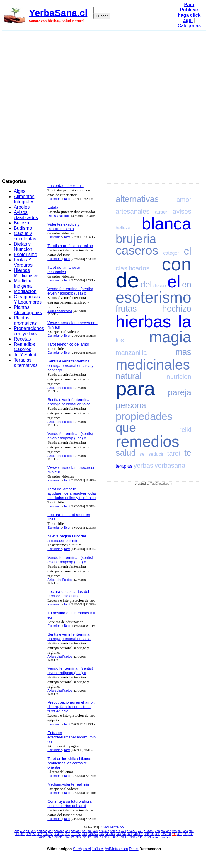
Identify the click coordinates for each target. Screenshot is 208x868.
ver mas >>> (163, 837)
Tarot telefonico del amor (68, 344)
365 (174, 831)
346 (102, 834)
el (174, 282)
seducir (156, 454)
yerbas (143, 466)
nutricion (179, 377)
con (177, 264)
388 (45, 831)
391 (28, 831)
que (126, 428)
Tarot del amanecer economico (64, 270)
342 (124, 834)
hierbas (143, 321)
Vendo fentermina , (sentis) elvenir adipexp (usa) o (70, 291)
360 (23, 834)
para (135, 388)
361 (17, 834)
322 (79, 837)
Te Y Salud (25, 355)
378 (101, 831)
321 (84, 837)
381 (85, 831)
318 (101, 837)
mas (183, 352)
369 (152, 831)
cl (188, 251)
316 (112, 837)
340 (135, 834)
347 (96, 834)
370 (146, 831)
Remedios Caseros (24, 347)
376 (112, 831)
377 (107, 831)
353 (62, 834)
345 (107, 834)
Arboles (22, 207)
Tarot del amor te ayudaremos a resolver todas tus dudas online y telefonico (72, 493)
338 (146, 834)
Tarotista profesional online (70, 246)
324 (68, 837)
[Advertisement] (70, 104)
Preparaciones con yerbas (29, 331)
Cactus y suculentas (25, 236)
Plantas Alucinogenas (28, 310)
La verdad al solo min (66, 186)
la (185, 321)
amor (184, 200)
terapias (124, 466)
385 (62, 831)
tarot (174, 453)
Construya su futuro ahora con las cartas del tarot (69, 804)
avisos (182, 211)
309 (152, 837)
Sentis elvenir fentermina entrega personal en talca (69, 402)
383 (73, 831)
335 (163, 834)
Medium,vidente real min (68, 784)
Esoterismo (25, 255)
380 (90, 831)
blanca (166, 224)
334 (169, 834)
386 (56, 831)
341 (130, 834)
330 (191, 834)
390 (34, 831)
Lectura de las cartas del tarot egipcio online (68, 594)
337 (152, 834)
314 (123, 837)
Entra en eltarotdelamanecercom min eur (71, 737)
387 (51, 831)
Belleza (21, 223)
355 (51, 834)
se (142, 454)
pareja (180, 392)
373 (129, 831)
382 (79, 831)
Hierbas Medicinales (26, 273)
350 (79, 834)
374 (124, 831)
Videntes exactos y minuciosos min (63, 227)
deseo (160, 286)
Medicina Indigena (23, 284)
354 (56, 834)
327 (51, 837)
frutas (126, 309)
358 (34, 834)
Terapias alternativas (26, 363)
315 (118, 837)
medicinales (153, 365)
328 (45, 837)
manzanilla (131, 353)
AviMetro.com (116, 849)
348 (90, 834)
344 (113, 834)
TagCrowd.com (161, 484)
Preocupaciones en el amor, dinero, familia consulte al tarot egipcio (71, 707)
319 (95, 837)
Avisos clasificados (26, 215)
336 (158, 834)
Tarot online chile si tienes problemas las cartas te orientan (69, 763)
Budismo (23, 228)
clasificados (133, 268)
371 (140, 831)
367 (163, 831)
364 (180, 831)
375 (118, 831)
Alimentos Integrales (24, 199)
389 (39, 831)
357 (40, 834)
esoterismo (154, 297)
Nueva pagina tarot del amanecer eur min (67, 538)
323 (73, 837)
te (188, 453)
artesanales (133, 211)
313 (129, 837)
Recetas (22, 339)
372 (135, 831)
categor (171, 253)
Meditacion (25, 291)
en (187, 285)
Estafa (53, 207)
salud (126, 453)
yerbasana (170, 466)
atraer (161, 212)
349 (85, 834)
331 (185, 834)
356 (45, 834)
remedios (148, 441)
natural (129, 376)
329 (39, 837)
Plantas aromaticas (25, 320)
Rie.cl (134, 849)
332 (180, 834)
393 (17, 831)
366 (169, 831)
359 (28, 834)
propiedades (144, 416)
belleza (123, 228)
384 (68, 831)
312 (135, 837)
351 (73, 834)
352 (68, 834)
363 (186, 831)
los (120, 340)
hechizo (177, 309)
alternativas (137, 199)
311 (140, 837)
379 (96, 831)
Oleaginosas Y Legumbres (28, 299)
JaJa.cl (98, 849)
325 (62, 837)
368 (157, 831)
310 (146, 837)
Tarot (67, 199)
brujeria (136, 239)
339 (141, 834)
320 (90, 837)
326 (56, 837)
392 (22, 831)
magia (170, 337)
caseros (137, 250)
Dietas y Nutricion (23, 247)
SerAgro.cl (82, 849)
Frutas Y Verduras (23, 262)
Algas (20, 191)
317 (107, 837)
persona (131, 405)
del (146, 285)
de (127, 280)
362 (191, 831)
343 (118, 834)
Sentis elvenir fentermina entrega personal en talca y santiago (70, 366)
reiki (185, 430)
